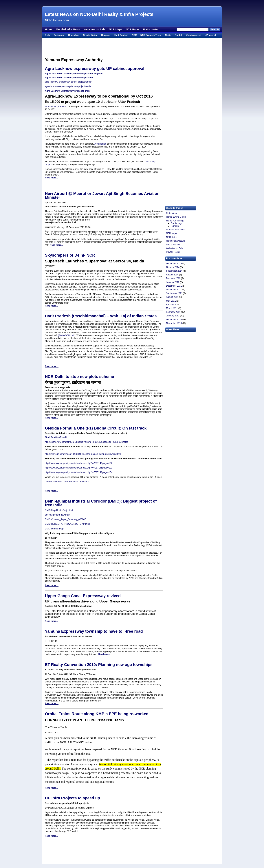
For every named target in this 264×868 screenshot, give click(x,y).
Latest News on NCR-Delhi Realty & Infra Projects (99, 14)
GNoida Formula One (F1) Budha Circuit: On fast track (96, 428)
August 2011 (172, 297)
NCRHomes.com (57, 20)
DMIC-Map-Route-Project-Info (59, 510)
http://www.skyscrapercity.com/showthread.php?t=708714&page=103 (79, 468)
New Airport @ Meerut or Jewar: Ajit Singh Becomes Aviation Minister (102, 196)
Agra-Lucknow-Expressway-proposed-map (67, 91)
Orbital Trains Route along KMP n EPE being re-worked (97, 714)
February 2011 (173, 312)
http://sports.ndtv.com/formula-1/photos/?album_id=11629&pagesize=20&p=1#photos (87, 442)
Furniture (175, 226)
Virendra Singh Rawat (56, 107)
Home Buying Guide (176, 217)
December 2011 (174, 286)
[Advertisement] (132, 3)
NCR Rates (133, 29)
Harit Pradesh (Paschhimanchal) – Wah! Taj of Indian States (101, 316)
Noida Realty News (175, 241)
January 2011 (173, 316)
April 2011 (171, 305)
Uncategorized (194, 35)
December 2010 (174, 320)
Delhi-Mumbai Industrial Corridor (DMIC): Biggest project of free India (101, 503)
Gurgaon (106, 35)
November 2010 (174, 323)
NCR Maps (115, 29)
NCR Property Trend (151, 35)
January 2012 (173, 282)
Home (49, 29)
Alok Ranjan (101, 144)
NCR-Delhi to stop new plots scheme (79, 377)
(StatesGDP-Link (66, 335)
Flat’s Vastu (150, 29)
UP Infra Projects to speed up (73, 798)
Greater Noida (90, 35)
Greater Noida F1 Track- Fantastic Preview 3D (67, 482)
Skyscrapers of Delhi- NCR (70, 255)
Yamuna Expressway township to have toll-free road (94, 631)
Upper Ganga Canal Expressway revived (83, 596)
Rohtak (179, 35)
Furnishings (176, 223)
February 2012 (173, 278)
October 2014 (173, 267)
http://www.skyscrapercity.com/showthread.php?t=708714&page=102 (79, 463)
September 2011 (174, 293)
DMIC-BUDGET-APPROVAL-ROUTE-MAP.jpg (67, 524)
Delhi (48, 35)
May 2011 (171, 301)
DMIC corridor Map (54, 529)
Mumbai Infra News (68, 29)
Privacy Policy (173, 252)
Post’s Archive (173, 245)
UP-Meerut (210, 35)
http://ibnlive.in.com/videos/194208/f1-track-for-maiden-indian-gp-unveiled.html (83, 454)
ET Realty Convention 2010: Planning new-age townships (99, 665)
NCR (134, 35)
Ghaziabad (74, 35)
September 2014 (174, 271)
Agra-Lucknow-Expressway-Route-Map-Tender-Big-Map (74, 74)
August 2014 (172, 275)
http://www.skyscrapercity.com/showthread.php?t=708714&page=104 (79, 472)
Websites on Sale (94, 29)
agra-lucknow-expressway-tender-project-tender (68, 82)
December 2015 (174, 264)
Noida (168, 35)
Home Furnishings (175, 221)
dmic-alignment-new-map (57, 515)
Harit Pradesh (121, 35)
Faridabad (59, 35)
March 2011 (172, 308)
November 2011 (174, 290)
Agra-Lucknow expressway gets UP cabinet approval (95, 69)
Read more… (52, 178)
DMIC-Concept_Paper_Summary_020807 (65, 519)
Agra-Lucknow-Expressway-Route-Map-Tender (69, 78)
